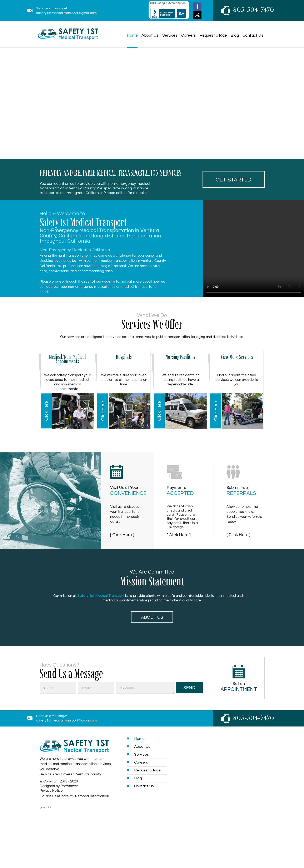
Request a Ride (213, 35)
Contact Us (253, 35)
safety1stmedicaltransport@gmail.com (66, 13)
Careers (189, 35)
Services (170, 35)
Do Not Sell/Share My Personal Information (74, 796)
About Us (150, 35)
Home (132, 35)
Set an (239, 687)
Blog (235, 35)
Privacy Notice (51, 791)
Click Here (46, 411)
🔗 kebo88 (45, 807)
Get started (233, 180)
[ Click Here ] (122, 535)
